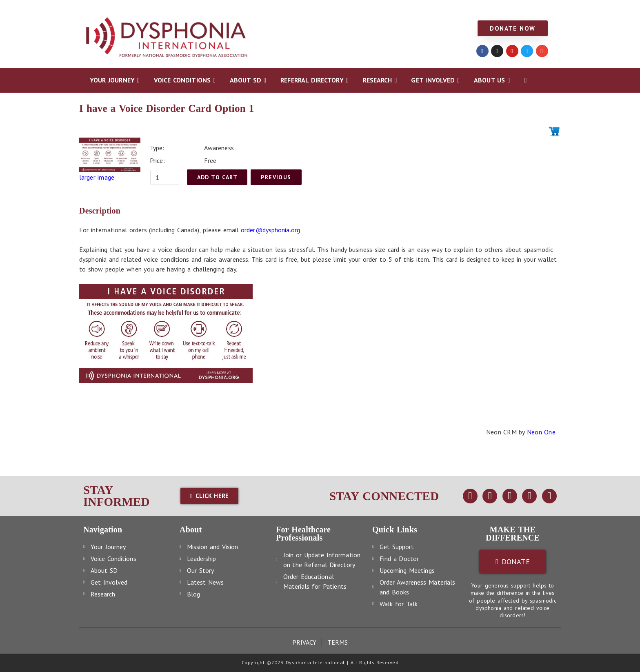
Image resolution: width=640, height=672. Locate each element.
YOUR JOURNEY (99, 9)
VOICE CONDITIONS (161, 9)
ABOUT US (427, 9)
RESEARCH (331, 9)
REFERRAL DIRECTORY (274, 9)
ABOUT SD (217, 9)
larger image (97, 177)
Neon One (541, 432)
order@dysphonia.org (270, 230)
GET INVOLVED (379, 9)
